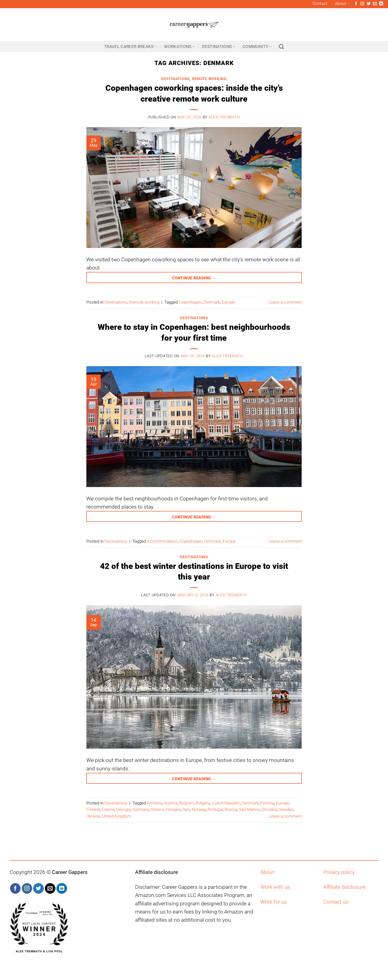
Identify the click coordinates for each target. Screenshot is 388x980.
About (342, 4)
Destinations (219, 47)
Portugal (215, 810)
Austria (171, 803)
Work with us (275, 887)
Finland (93, 810)
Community (257, 47)
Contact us (336, 902)
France (108, 810)
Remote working (209, 79)
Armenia (155, 803)
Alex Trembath (224, 117)
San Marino (250, 810)
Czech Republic (226, 803)
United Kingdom (117, 816)
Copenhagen (190, 302)
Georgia (123, 810)
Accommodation (162, 541)
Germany (141, 810)
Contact (320, 4)
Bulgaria (203, 803)
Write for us (274, 902)
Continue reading (194, 277)
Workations (179, 47)
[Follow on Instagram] (362, 4)
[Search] (281, 47)
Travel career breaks (131, 47)
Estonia (267, 803)
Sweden (286, 810)
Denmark (212, 302)
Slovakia (269, 810)
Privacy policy (339, 872)
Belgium (186, 803)
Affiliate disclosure (344, 887)
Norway (199, 810)
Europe (228, 302)
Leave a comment (285, 302)
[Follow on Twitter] (369, 4)
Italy (186, 810)
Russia (231, 810)
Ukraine (93, 816)
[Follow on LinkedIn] (381, 4)
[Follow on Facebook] (356, 4)
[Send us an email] (375, 4)
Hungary (173, 810)
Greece (157, 810)
